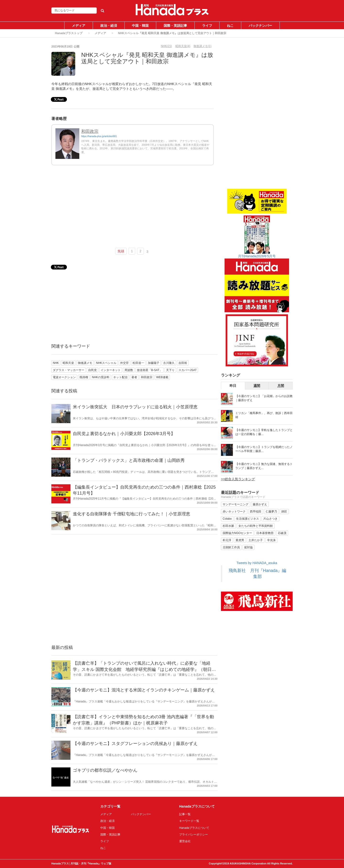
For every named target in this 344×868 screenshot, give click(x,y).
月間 (281, 386)
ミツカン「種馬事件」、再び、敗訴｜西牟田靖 (264, 415)
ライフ (207, 26)
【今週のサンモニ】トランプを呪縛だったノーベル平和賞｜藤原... (264, 449)
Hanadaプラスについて (194, 828)
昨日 (233, 386)
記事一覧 (185, 814)
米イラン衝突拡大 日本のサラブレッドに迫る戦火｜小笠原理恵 (135, 407)
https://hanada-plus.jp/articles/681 (99, 136)
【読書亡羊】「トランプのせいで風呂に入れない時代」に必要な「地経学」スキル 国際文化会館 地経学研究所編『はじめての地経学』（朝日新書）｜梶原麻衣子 (144, 669)
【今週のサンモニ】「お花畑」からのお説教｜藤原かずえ (264, 398)
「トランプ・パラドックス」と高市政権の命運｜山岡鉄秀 (129, 460)
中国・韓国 (140, 26)
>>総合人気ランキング (238, 479)
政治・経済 (109, 26)
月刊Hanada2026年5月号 (257, 256)
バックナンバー (260, 26)
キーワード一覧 (189, 821)
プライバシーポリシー (193, 835)
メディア (79, 26)
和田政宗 (90, 131)
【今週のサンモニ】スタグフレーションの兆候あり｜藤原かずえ (135, 744)
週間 (257, 386)
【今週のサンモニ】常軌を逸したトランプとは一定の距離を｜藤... (264, 432)
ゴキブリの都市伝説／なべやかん (105, 770)
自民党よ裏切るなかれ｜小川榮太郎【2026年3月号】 (124, 434)
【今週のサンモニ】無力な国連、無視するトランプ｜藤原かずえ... (264, 466)
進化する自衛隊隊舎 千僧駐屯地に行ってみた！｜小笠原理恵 (132, 514)
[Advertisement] (133, 209)
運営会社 (185, 841)
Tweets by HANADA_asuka (257, 563)
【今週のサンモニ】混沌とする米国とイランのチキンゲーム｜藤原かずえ (144, 690)
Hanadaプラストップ (69, 33)
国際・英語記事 (175, 26)
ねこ (230, 26)
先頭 (121, 251)
